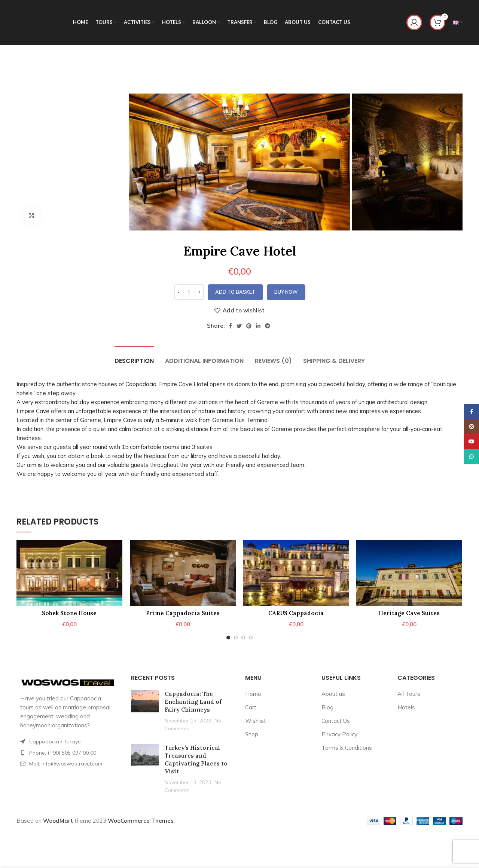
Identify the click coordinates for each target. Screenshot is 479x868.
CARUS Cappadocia (296, 613)
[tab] (134, 357)
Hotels (406, 707)
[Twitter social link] (239, 326)
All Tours (409, 694)
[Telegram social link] (268, 326)
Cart (251, 707)
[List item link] (68, 753)
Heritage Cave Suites (409, 613)
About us (333, 694)
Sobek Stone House (69, 613)
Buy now (286, 292)
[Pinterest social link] (249, 326)
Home (253, 694)
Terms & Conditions (347, 748)
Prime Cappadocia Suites (183, 613)
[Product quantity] (189, 292)
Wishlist (256, 721)
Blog (327, 707)
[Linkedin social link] (258, 326)
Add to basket (235, 292)
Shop (252, 734)
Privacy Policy (339, 734)
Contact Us (336, 721)
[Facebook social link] (230, 326)
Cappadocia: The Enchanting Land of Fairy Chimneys (193, 702)
